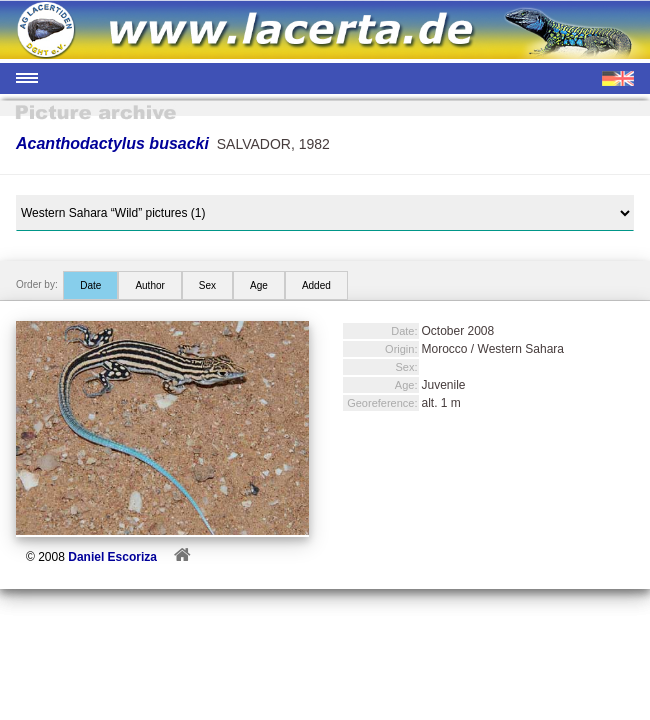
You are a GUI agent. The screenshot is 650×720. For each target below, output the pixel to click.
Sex (207, 285)
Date (90, 285)
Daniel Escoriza (112, 557)
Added (316, 285)
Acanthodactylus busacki (112, 143)
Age (259, 285)
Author (149, 285)
